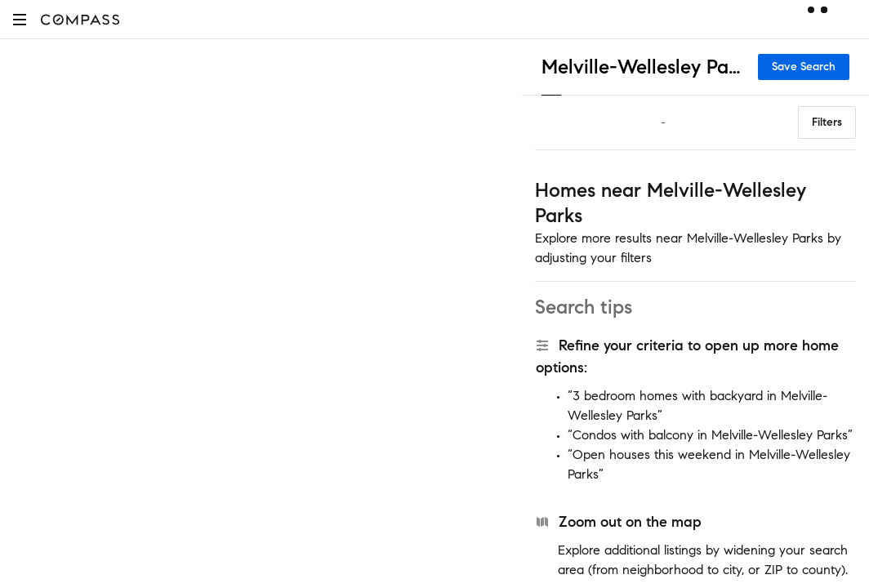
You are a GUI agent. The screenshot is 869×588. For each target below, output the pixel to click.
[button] (20, 19)
